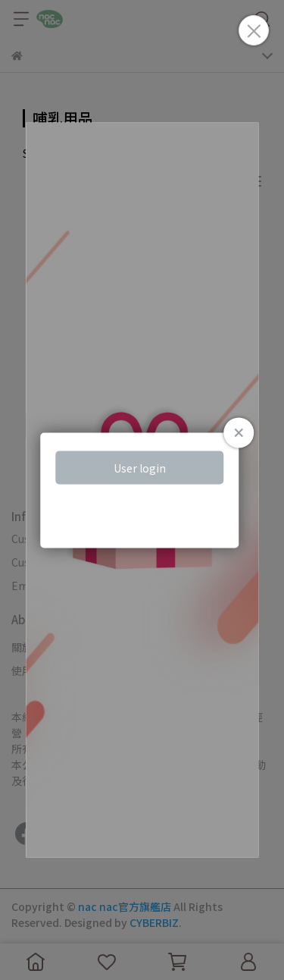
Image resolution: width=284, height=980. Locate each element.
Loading (142, 490)
